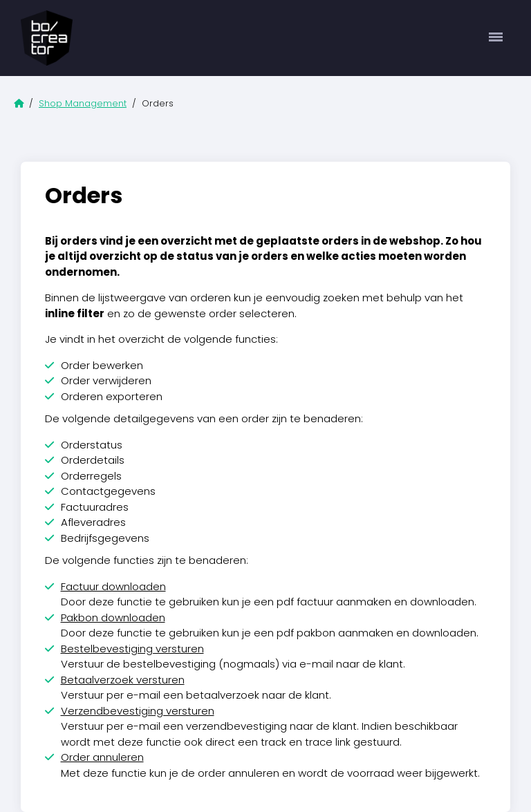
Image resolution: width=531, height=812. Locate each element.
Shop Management (83, 103)
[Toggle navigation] (496, 38)
